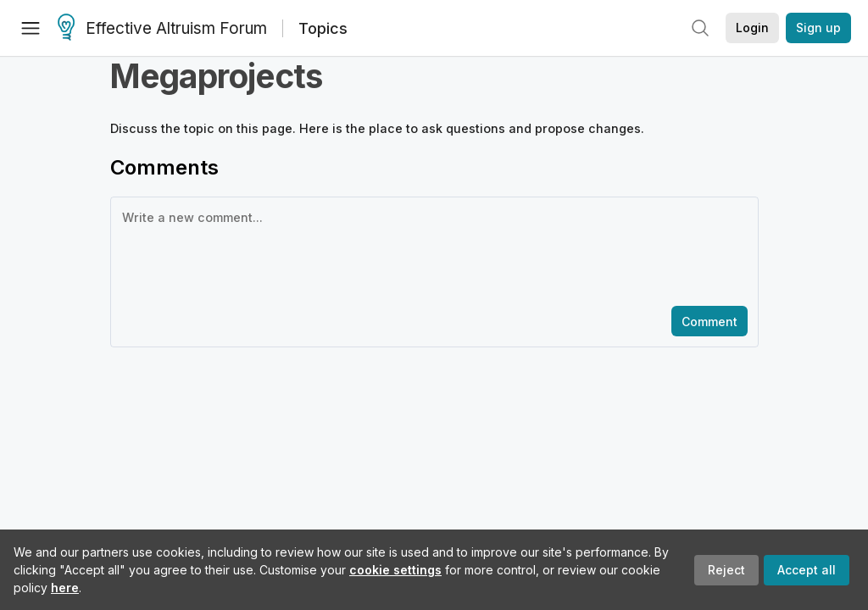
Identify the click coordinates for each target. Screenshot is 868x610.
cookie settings (395, 570)
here (65, 588)
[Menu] (31, 28)
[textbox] (431, 250)
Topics (323, 28)
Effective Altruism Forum (162, 29)
